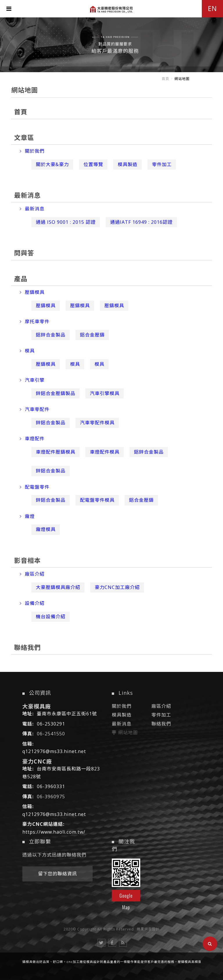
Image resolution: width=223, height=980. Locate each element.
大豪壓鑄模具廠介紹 (58, 587)
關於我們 (32, 151)
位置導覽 (93, 164)
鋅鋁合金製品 (51, 423)
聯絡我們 (27, 647)
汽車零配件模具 (97, 423)
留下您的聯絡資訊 (57, 874)
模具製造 (127, 164)
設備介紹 (32, 603)
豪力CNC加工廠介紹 (117, 587)
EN (212, 8)
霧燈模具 (46, 529)
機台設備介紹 (51, 617)
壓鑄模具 (32, 292)
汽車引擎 (32, 380)
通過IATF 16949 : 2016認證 (141, 222)
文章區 (24, 137)
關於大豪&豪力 (52, 164)
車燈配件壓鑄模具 (55, 452)
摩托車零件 (35, 321)
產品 (21, 279)
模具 (27, 351)
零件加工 (162, 164)
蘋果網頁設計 (148, 929)
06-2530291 (51, 724)
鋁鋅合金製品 (51, 335)
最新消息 (27, 195)
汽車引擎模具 (105, 393)
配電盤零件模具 (97, 500)
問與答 (24, 253)
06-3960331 (51, 786)
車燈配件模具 (105, 452)
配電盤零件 (35, 487)
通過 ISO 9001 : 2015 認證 (66, 222)
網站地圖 (128, 732)
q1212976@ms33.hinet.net (54, 751)
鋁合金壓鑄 (92, 335)
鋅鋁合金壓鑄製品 (55, 393)
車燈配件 (32, 439)
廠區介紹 (32, 574)
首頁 (166, 79)
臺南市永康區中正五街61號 (67, 714)
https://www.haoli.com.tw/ (54, 832)
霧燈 (27, 516)
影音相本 (27, 560)
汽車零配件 (35, 409)
